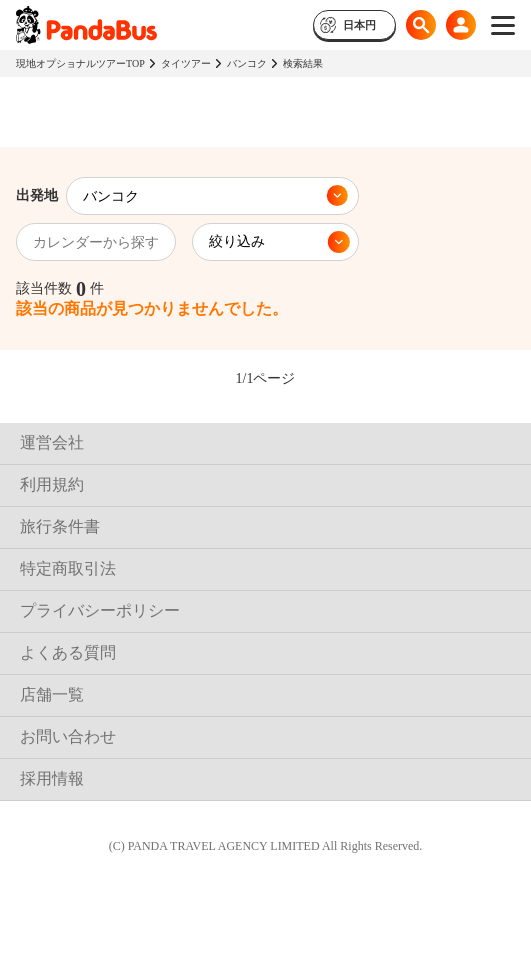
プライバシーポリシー (100, 610)
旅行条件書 (60, 526)
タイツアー (186, 63)
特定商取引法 (68, 568)
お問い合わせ (68, 736)
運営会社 (52, 442)
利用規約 (52, 484)
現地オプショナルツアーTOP (80, 63)
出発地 (37, 195)
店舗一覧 (52, 694)
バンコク (247, 63)
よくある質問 (68, 652)
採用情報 (52, 778)
